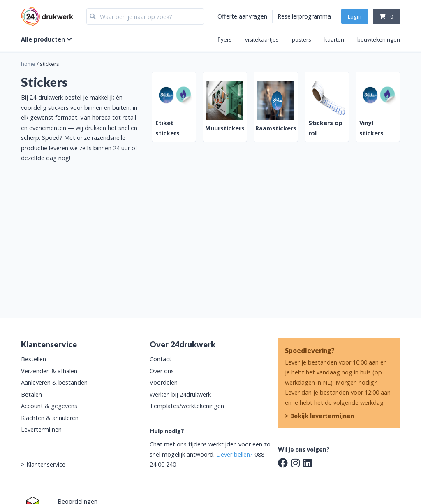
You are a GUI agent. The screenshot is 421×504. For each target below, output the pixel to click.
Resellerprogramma (304, 16)
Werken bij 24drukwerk (180, 394)
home (28, 64)
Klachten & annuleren (50, 418)
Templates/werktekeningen (187, 406)
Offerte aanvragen (242, 16)
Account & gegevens (49, 406)
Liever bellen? (235, 454)
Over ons (162, 371)
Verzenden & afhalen (49, 371)
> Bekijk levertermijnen (319, 416)
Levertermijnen (41, 429)
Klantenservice (46, 464)
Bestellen (34, 359)
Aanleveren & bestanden (54, 382)
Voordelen (164, 382)
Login (355, 16)
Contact (161, 359)
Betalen (31, 394)
